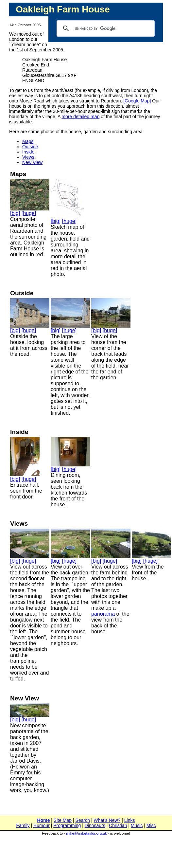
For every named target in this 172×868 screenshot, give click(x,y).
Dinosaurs (95, 825)
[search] (105, 28)
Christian (118, 825)
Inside (28, 152)
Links (130, 820)
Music (137, 825)
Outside (30, 147)
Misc (151, 825)
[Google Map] (137, 101)
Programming (67, 825)
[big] (15, 213)
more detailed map (80, 117)
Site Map (63, 820)
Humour (42, 825)
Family (23, 825)
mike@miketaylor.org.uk (86, 833)
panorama (103, 614)
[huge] (29, 213)
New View (32, 162)
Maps (28, 141)
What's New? (107, 820)
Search (83, 820)
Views (28, 157)
